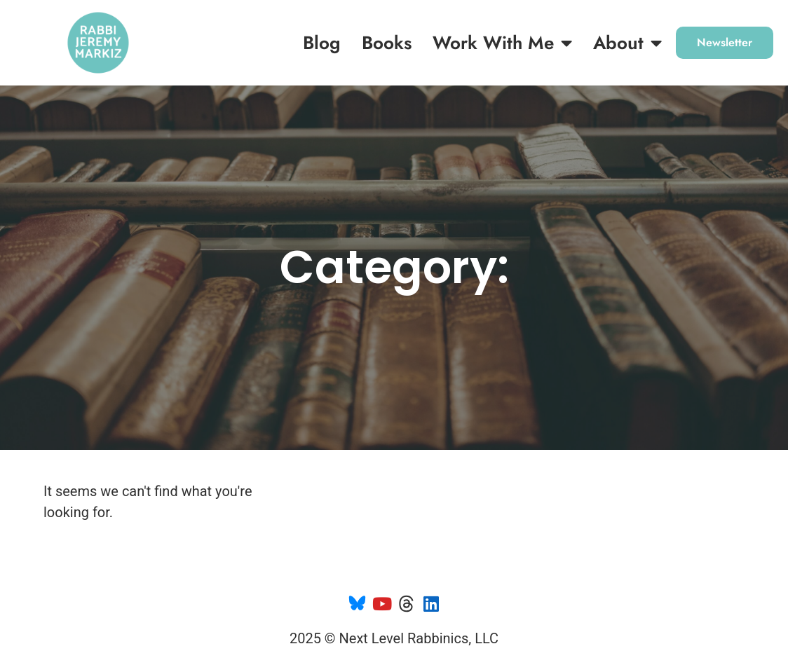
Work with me (502, 43)
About (627, 43)
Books (387, 43)
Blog (322, 43)
